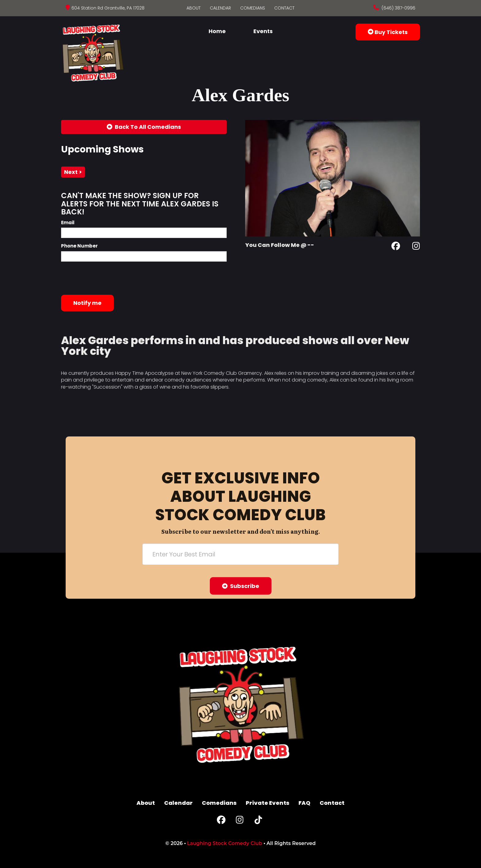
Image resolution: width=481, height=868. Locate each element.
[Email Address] (240, 554)
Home (217, 31)
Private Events (267, 803)
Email (68, 223)
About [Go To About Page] (194, 8)
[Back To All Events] (144, 127)
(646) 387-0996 (398, 8)
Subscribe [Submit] (241, 586)
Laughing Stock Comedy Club (225, 843)
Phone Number (79, 246)
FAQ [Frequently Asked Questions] (304, 803)
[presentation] (108, 278)
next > (73, 172)
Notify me (87, 303)
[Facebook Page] (396, 247)
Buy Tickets (388, 32)
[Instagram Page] (416, 247)
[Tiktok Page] (258, 821)
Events (263, 31)
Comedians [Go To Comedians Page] (253, 8)
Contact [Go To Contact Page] (284, 8)
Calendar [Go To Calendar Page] (220, 8)
